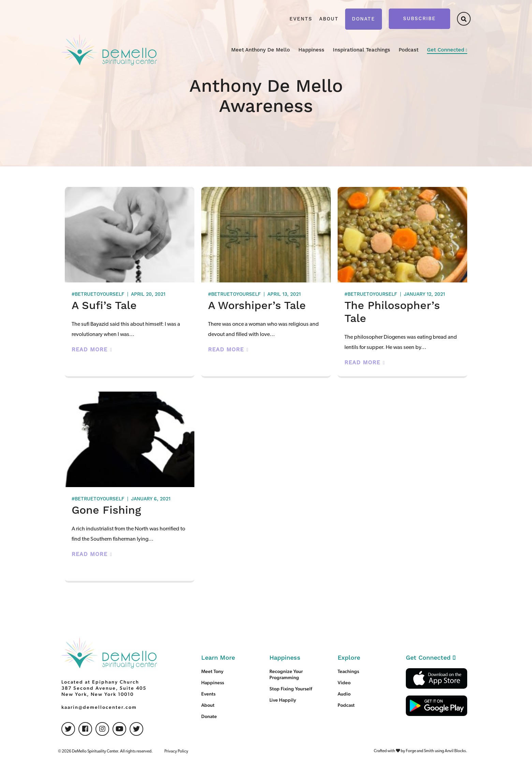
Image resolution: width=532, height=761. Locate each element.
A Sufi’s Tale (104, 306)
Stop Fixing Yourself (291, 689)
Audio (344, 694)
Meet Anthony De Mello (261, 50)
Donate (364, 19)
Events (301, 19)
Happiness (311, 50)
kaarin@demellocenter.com (99, 707)
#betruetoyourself (98, 294)
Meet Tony (212, 671)
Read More (90, 350)
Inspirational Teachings (361, 50)
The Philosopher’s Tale (392, 312)
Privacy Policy (176, 751)
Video (344, 683)
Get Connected (446, 50)
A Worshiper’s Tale (257, 306)
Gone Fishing (106, 510)
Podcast (409, 50)
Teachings (348, 671)
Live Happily (283, 700)
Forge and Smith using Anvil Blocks (436, 751)
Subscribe (419, 19)
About (329, 19)
